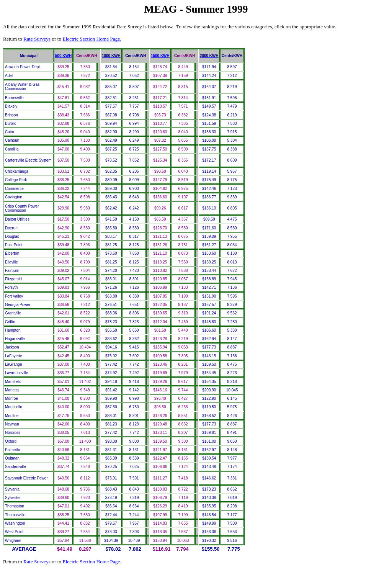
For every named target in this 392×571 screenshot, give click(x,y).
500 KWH (63, 56)
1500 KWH (160, 56)
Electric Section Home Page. (92, 39)
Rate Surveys (37, 39)
